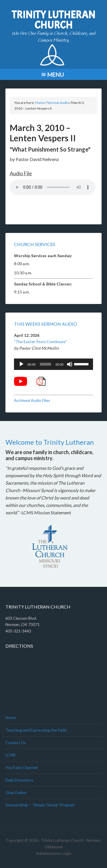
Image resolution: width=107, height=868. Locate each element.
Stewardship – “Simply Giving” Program (40, 805)
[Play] (21, 364)
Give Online (16, 793)
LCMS (11, 755)
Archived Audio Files (32, 400)
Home (11, 717)
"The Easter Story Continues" (41, 342)
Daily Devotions (19, 780)
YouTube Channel (21, 767)
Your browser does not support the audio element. (53, 187)
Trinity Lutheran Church (53, 20)
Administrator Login (54, 853)
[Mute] (70, 364)
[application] (54, 364)
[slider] (45, 364)
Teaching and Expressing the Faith (36, 730)
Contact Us (16, 743)
